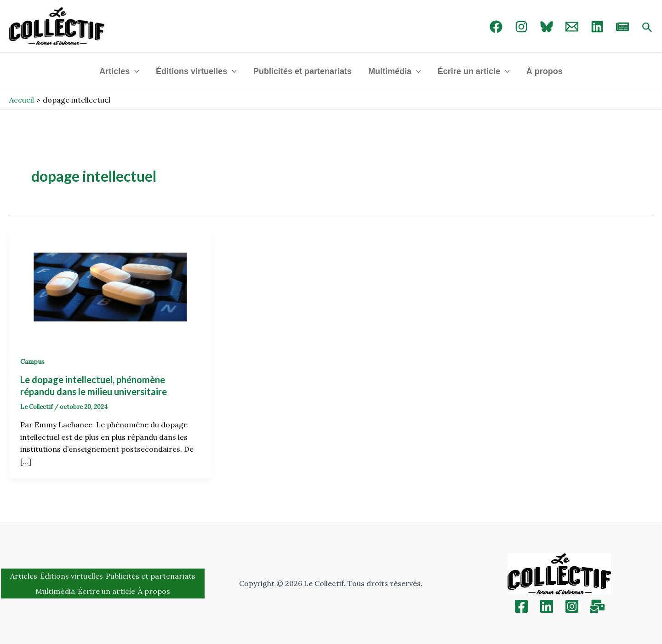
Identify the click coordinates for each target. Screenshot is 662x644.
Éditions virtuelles (196, 71)
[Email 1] (572, 27)
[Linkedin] (547, 606)
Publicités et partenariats (302, 71)
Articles (119, 71)
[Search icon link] (647, 28)
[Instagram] (521, 27)
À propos (545, 71)
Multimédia (395, 71)
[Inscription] (597, 606)
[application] (134, 71)
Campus (32, 362)
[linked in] (597, 27)
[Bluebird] (547, 27)
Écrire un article (474, 71)
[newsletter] (622, 27)
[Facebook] (496, 27)
